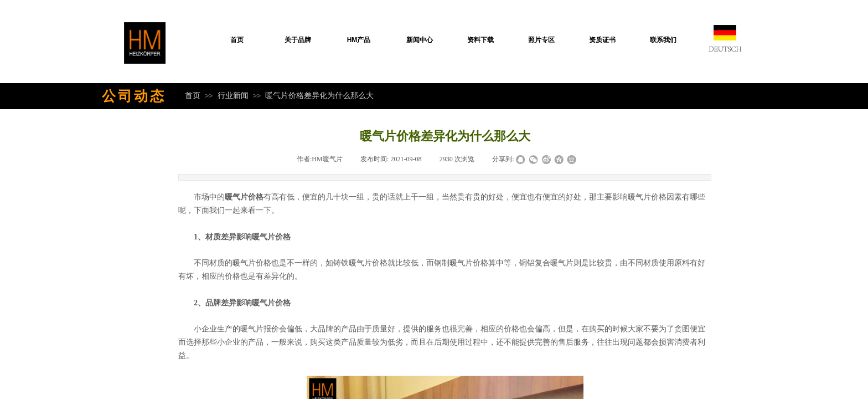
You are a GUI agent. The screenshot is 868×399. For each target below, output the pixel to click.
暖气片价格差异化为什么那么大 (319, 95)
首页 (237, 40)
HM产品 (359, 40)
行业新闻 (233, 95)
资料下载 (480, 40)
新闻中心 (420, 40)
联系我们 (663, 40)
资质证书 (602, 40)
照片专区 (541, 40)
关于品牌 (298, 40)
